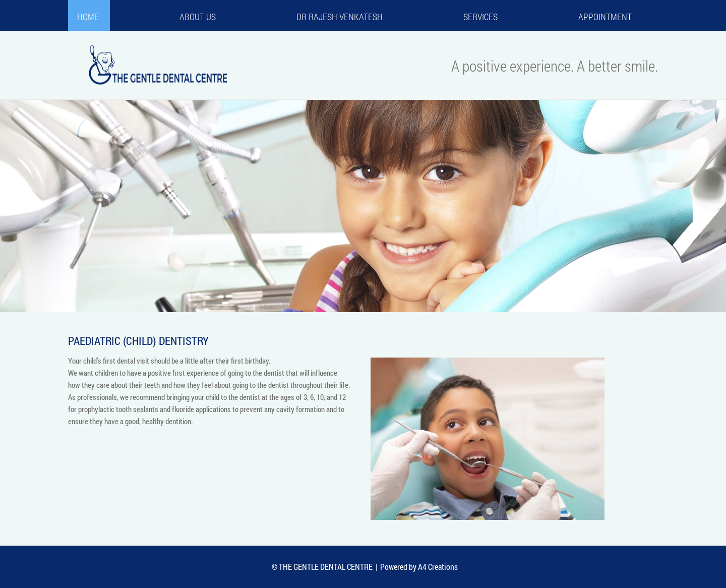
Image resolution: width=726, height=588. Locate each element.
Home (88, 17)
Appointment (605, 17)
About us (198, 17)
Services (480, 17)
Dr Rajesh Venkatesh (340, 17)
